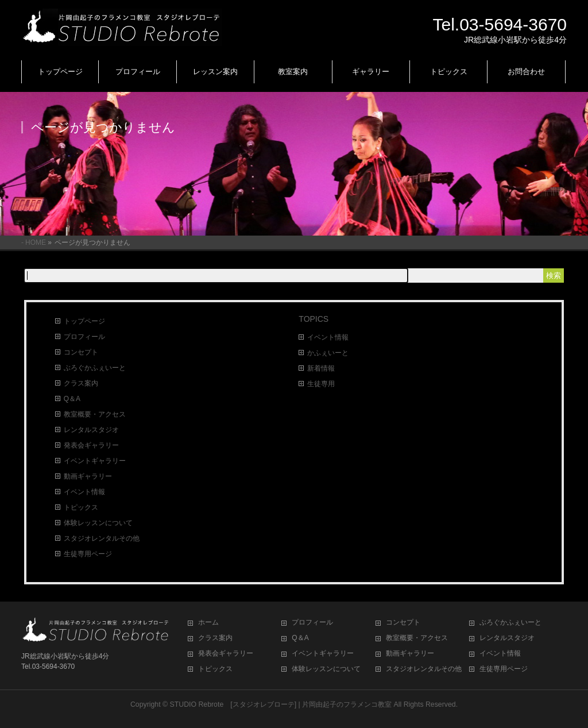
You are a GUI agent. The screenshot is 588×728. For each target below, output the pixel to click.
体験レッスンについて (98, 523)
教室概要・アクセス (95, 414)
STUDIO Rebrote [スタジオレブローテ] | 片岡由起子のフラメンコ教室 (281, 704)
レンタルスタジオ (91, 430)
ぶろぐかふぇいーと (95, 368)
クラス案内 (81, 383)
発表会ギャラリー (91, 445)
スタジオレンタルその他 (102, 538)
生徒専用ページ (88, 554)
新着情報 (321, 368)
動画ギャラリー (88, 476)
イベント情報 (84, 492)
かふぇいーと (328, 353)
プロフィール (84, 337)
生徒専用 (321, 384)
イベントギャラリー (95, 461)
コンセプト (81, 352)
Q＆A (72, 399)
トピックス (81, 507)
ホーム (208, 622)
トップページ (84, 321)
